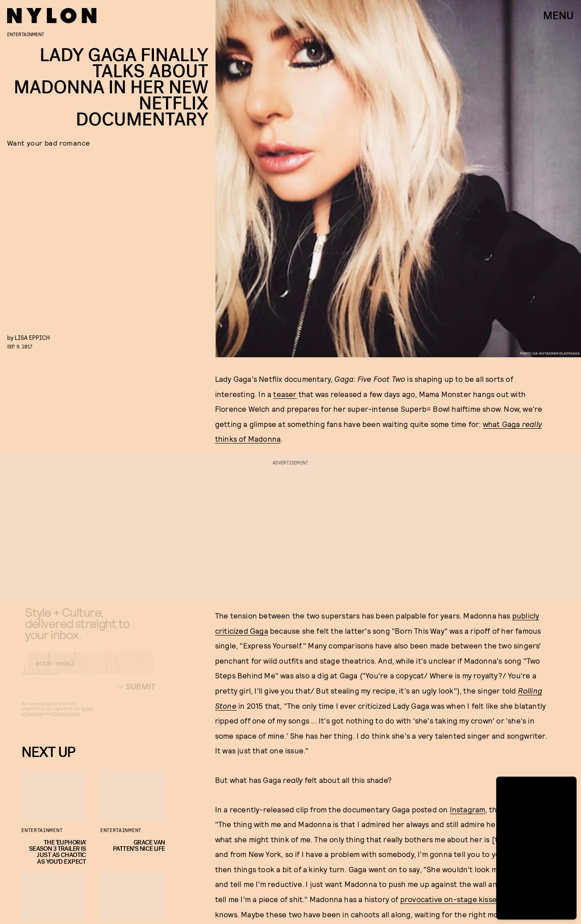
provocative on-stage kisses (450, 899)
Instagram (468, 809)
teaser (285, 394)
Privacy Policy (66, 720)
